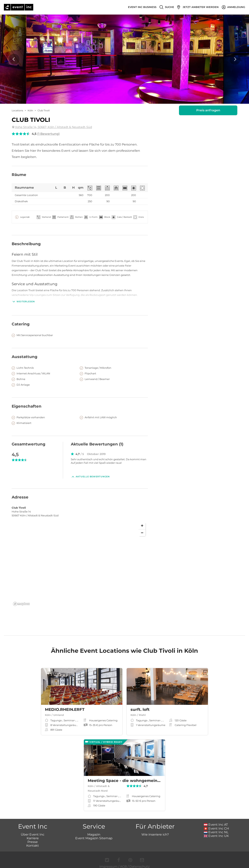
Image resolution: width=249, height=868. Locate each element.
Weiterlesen (23, 302)
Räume (19, 175)
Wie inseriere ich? (155, 830)
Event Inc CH (217, 824)
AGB (123, 862)
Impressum (108, 862)
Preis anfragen (208, 110)
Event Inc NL (216, 828)
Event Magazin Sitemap (94, 834)
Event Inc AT (216, 820)
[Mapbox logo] (21, 600)
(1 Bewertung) (48, 134)
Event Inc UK (216, 832)
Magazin (94, 830)
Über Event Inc (33, 830)
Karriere (33, 834)
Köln (30, 110)
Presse (33, 838)
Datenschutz (139, 862)
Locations (17, 110)
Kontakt (33, 841)
